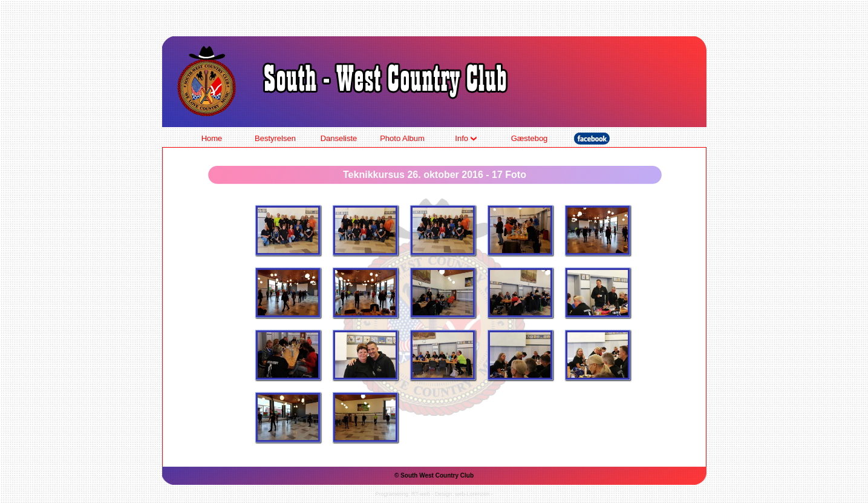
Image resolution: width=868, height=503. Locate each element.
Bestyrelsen (275, 138)
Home (212, 138)
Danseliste (339, 138)
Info (465, 138)
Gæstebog (530, 138)
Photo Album (402, 138)
